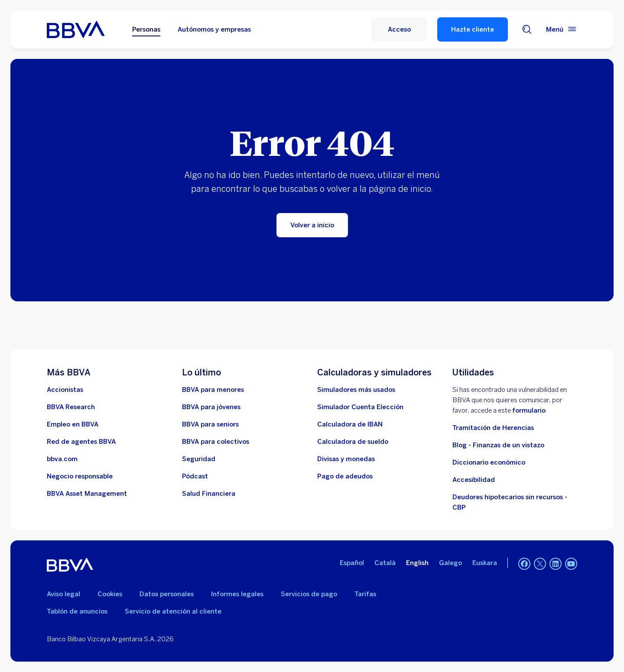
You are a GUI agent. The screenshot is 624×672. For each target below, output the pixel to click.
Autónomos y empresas (214, 29)
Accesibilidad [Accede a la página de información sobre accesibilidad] (474, 480)
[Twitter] (540, 565)
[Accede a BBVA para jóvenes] (211, 407)
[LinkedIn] (556, 565)
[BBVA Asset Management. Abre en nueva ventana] (87, 494)
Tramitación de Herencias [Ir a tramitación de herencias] (493, 428)
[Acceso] (399, 29)
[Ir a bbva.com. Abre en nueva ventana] (62, 459)
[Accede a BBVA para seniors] (210, 424)
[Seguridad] (199, 459)
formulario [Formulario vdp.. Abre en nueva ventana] (529, 410)
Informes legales (237, 594)
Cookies (110, 594)
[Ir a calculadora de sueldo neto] (353, 442)
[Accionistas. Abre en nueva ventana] (65, 390)
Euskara (485, 563)
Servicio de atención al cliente (173, 611)
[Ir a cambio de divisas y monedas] (346, 459)
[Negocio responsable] (80, 476)
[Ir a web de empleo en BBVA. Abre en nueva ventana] (73, 424)
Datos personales (167, 594)
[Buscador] (527, 29)
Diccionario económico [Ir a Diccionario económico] (489, 462)
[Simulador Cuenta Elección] (360, 407)
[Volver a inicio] (312, 225)
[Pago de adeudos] (345, 476)
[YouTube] (571, 565)
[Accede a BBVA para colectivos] (216, 442)
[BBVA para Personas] (76, 29)
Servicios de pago (309, 594)
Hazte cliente (473, 29)
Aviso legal (63, 594)
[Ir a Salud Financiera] (209, 494)
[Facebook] (524, 565)
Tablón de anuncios (77, 611)
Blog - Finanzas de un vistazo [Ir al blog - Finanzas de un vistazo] (498, 445)
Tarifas (365, 594)
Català (385, 563)
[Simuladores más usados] (356, 390)
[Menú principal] (562, 29)
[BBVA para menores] (213, 390)
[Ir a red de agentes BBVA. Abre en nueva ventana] (81, 442)
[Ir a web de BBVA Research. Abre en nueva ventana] (71, 407)
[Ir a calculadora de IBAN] (350, 424)
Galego (450, 563)
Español (352, 563)
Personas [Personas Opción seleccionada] (146, 29)
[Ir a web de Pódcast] (195, 476)
